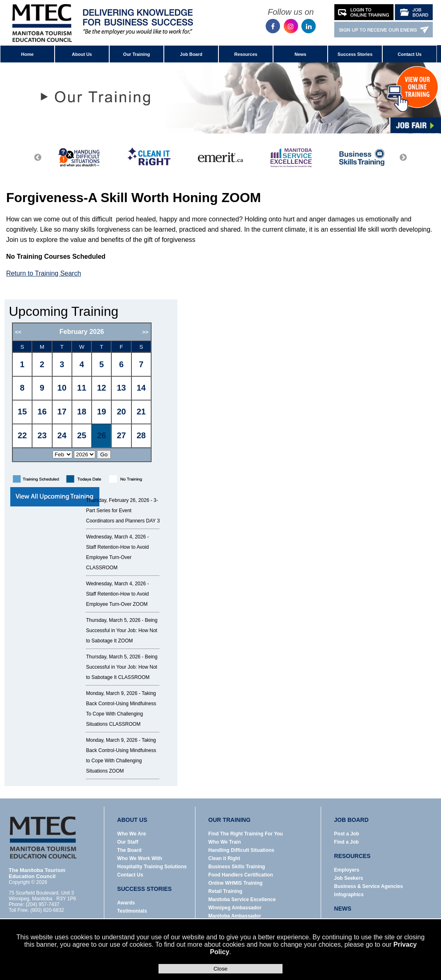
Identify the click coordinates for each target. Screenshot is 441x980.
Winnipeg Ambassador (235, 908)
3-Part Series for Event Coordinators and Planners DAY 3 (123, 511)
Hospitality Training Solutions (152, 867)
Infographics (349, 895)
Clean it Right (224, 858)
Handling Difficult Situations (241, 850)
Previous (38, 158)
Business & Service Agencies (369, 886)
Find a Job (347, 842)
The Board (129, 850)
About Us (82, 54)
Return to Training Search (44, 273)
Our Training (137, 54)
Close (220, 969)
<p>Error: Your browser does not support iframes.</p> (92, 396)
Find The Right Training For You (246, 834)
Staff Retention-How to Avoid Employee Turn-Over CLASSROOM (117, 557)
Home (27, 54)
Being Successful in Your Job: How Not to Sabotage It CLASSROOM (122, 667)
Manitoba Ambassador (234, 916)
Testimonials (132, 911)
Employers (347, 870)
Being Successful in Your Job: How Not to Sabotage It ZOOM (122, 630)
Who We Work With (139, 858)
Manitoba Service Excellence (242, 899)
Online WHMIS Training (235, 883)
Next (403, 158)
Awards (126, 903)
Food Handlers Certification (240, 875)
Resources (246, 54)
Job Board (191, 54)
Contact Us (410, 54)
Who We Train (224, 842)
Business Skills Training (237, 867)
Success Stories (355, 54)
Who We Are (131, 834)
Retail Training (225, 891)
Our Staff (127, 842)
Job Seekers (349, 878)
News (300, 54)
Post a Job (347, 834)
